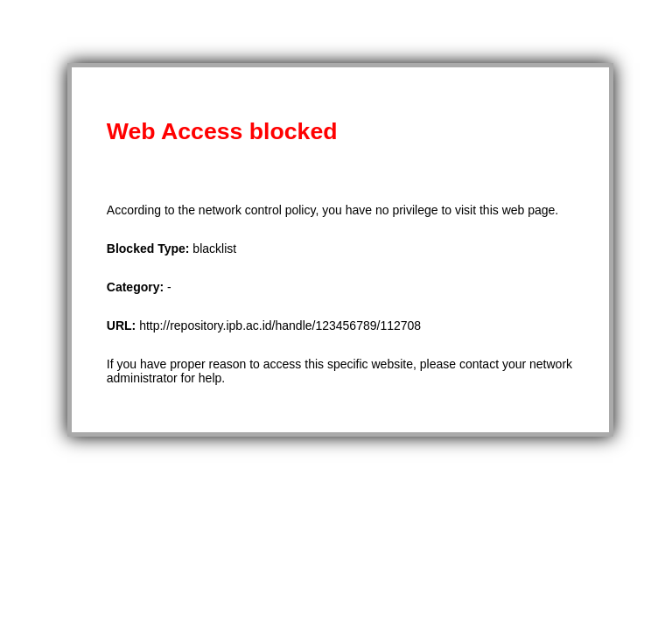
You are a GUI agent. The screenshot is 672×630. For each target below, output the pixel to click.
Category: (137, 287)
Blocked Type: (150, 248)
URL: (123, 325)
